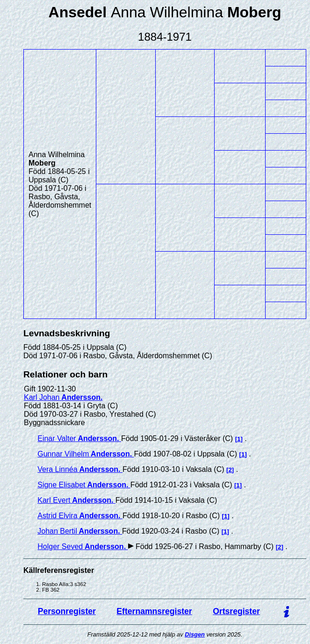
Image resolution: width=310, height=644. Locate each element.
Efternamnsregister (154, 611)
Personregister (67, 611)
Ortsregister (236, 611)
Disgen (195, 634)
